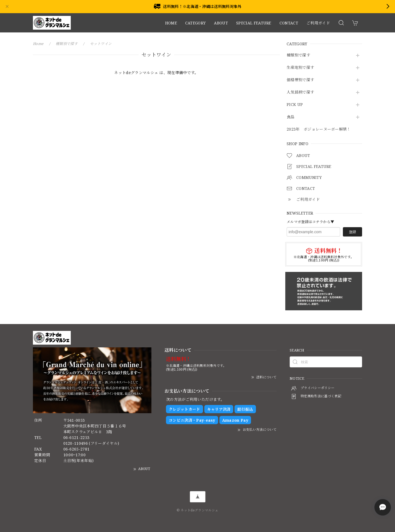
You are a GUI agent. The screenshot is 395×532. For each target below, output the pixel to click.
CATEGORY (196, 23)
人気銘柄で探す (300, 92)
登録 (352, 232)
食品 (291, 117)
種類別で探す (298, 55)
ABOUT (221, 23)
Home (38, 44)
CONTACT (289, 23)
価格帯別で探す (300, 80)
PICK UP (295, 105)
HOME (171, 23)
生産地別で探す (300, 68)
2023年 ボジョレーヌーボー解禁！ (319, 129)
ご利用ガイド (318, 23)
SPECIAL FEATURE (254, 23)
